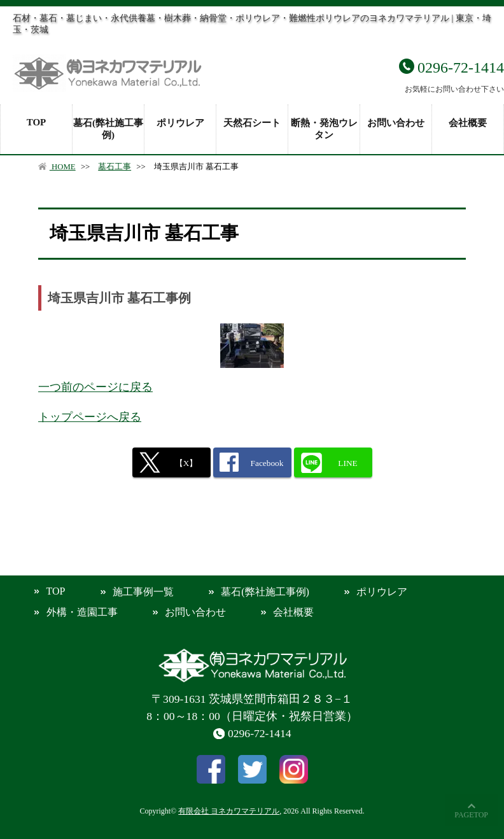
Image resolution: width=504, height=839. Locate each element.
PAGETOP (471, 815)
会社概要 (468, 123)
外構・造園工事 (82, 612)
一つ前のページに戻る (95, 387)
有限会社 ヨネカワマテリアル (229, 811)
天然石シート (252, 123)
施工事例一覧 (143, 592)
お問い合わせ (396, 123)
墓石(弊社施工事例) (108, 129)
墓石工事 (115, 167)
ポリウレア (180, 123)
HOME (57, 167)
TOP (37, 122)
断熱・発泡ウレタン (324, 129)
